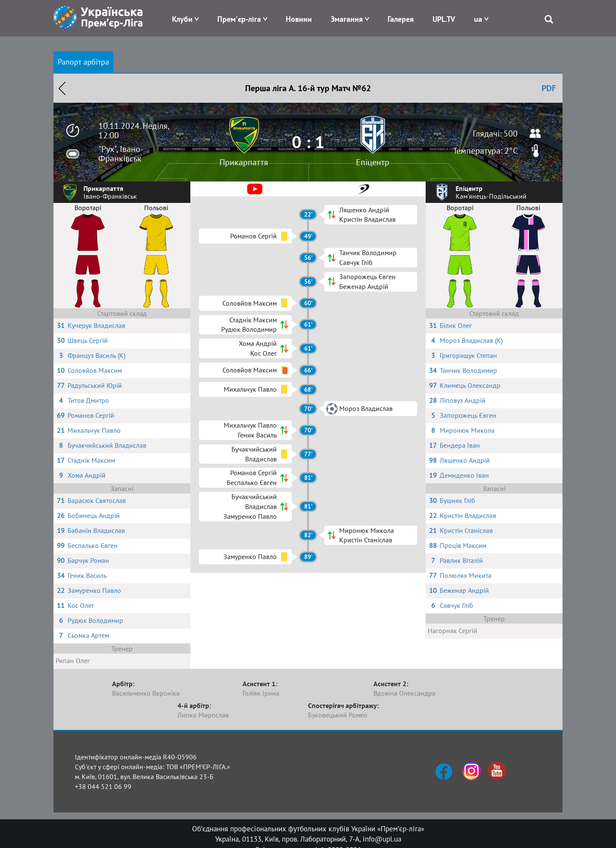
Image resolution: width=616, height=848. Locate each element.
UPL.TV (444, 19)
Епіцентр (373, 162)
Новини (299, 19)
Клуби (182, 19)
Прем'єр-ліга (239, 19)
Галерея (401, 19)
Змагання (347, 19)
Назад (62, 88)
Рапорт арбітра (83, 62)
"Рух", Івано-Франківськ (121, 154)
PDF (549, 88)
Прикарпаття (244, 162)
